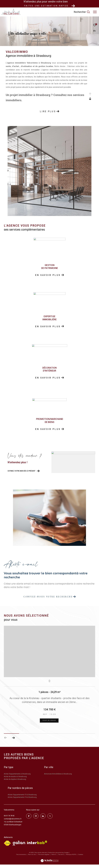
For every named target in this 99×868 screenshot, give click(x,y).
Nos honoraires (21, 858)
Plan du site (32, 858)
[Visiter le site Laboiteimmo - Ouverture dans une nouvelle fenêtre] (49, 862)
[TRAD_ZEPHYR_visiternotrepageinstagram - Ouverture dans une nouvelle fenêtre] (36, 819)
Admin (54, 858)
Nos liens (61, 858)
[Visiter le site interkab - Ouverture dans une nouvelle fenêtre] (37, 846)
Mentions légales (44, 858)
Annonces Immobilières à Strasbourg (58, 777)
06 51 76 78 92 (9, 819)
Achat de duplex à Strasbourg (15, 783)
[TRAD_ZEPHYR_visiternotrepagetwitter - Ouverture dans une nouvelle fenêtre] (50, 819)
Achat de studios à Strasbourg (15, 780)
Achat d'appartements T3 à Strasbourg (22, 798)
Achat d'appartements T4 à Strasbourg (22, 801)
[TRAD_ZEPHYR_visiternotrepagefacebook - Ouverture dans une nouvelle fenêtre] (29, 819)
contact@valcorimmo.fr (13, 822)
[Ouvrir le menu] (95, 12)
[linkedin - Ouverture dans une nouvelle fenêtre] (43, 819)
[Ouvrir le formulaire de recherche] (82, 12)
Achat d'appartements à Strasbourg (17, 777)
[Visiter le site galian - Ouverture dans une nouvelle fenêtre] (19, 847)
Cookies (81, 858)
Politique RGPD (71, 858)
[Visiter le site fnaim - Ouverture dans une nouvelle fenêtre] (7, 847)
